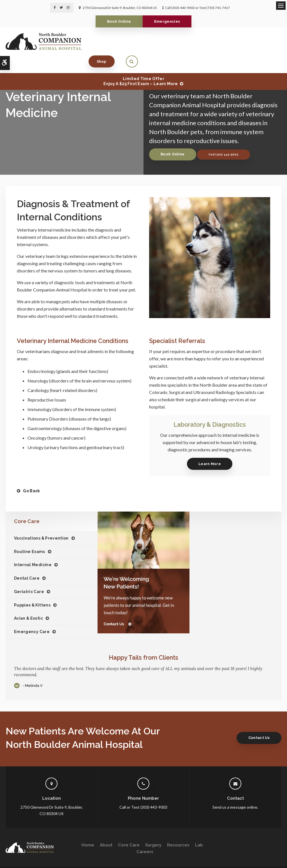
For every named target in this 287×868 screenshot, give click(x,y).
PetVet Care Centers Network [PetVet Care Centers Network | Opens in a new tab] (258, 861)
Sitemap (78, 856)
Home (88, 827)
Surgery (153, 827)
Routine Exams (30, 534)
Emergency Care (32, 614)
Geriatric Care (29, 574)
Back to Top (14, 861)
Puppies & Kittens (32, 587)
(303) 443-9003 (183, 8)
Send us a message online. (235, 789)
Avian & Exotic (28, 601)
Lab (199, 827)
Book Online (118, 21)
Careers (145, 834)
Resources (178, 827)
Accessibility (41, 856)
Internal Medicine (33, 547)
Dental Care (27, 561)
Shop (245, 41)
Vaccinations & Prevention (41, 521)
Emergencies (168, 21)
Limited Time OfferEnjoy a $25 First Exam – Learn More (141, 64)
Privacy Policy (16, 856)
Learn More (210, 446)
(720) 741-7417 (218, 8)
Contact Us (258, 720)
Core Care (129, 827)
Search (61, 856)
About (106, 827)
